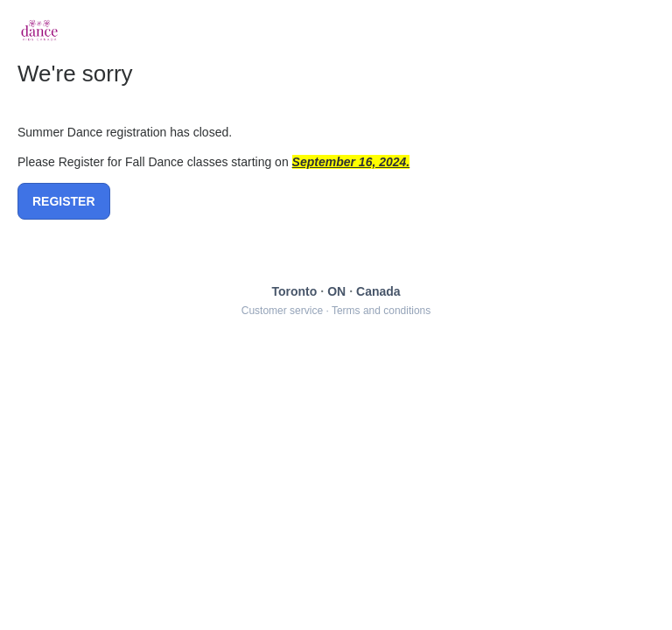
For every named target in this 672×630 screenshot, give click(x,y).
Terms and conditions (381, 311)
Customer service (282, 311)
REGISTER (64, 201)
